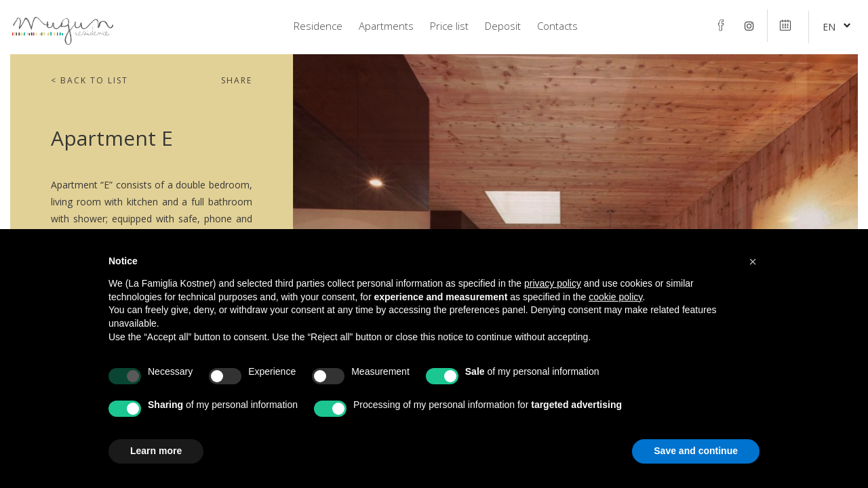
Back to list (90, 80)
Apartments (386, 26)
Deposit (503, 26)
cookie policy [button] (615, 297)
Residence (318, 26)
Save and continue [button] (696, 451)
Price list (449, 26)
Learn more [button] (156, 451)
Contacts (557, 26)
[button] (753, 262)
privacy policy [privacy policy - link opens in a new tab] (553, 283)
